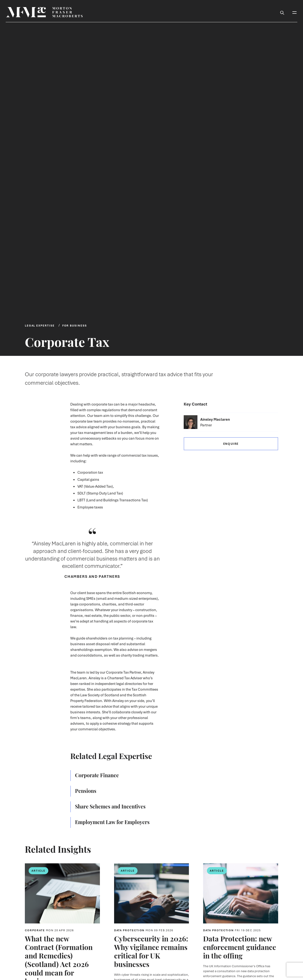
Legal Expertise (40, 325)
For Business (75, 325)
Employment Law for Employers (112, 822)
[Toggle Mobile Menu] (294, 12)
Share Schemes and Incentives (110, 806)
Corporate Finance (97, 775)
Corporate (49, 930)
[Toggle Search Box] (282, 12)
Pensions (86, 790)
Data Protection (144, 930)
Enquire (231, 444)
